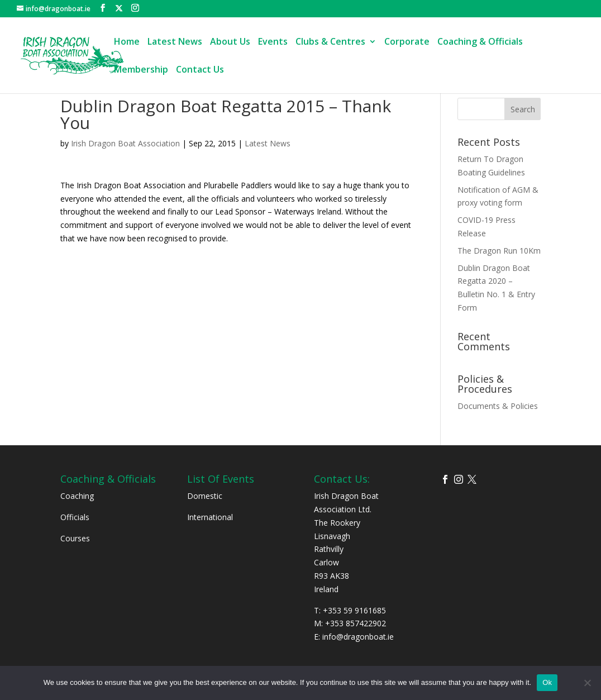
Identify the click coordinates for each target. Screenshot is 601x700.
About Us (230, 42)
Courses (75, 538)
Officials (75, 517)
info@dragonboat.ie (358, 637)
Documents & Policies (498, 406)
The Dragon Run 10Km (499, 251)
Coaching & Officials (480, 42)
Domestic (205, 496)
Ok (547, 682)
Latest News (175, 42)
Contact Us (200, 70)
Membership (141, 70)
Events (273, 42)
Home (127, 42)
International (210, 517)
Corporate (407, 42)
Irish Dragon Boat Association (125, 143)
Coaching (77, 496)
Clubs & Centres (330, 42)
